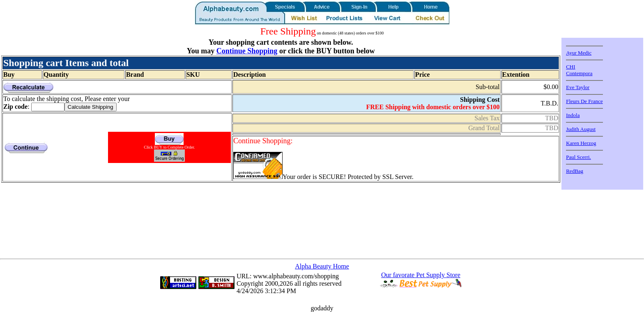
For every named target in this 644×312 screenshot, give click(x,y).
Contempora (579, 73)
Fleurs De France (584, 101)
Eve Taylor (578, 87)
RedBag (575, 171)
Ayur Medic (579, 53)
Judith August (581, 129)
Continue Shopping (247, 51)
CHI (570, 67)
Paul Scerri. (578, 157)
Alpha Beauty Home (322, 266)
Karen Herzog (581, 143)
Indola (573, 115)
